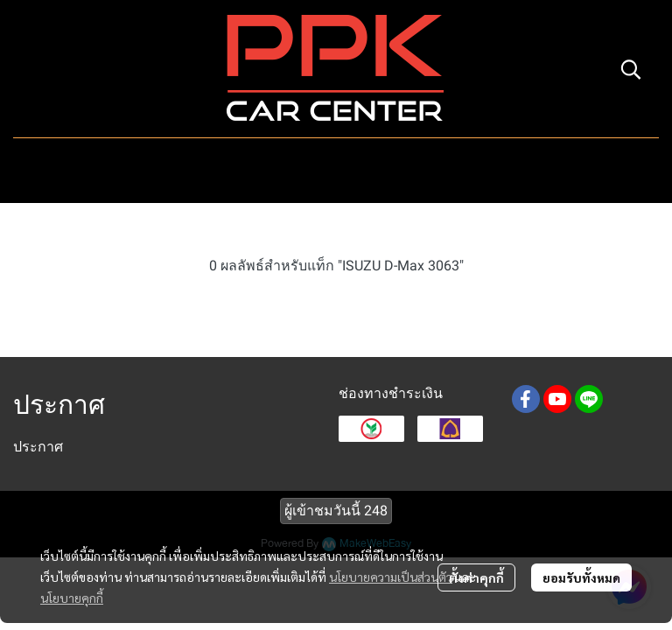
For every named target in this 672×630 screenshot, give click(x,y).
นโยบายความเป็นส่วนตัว (391, 577)
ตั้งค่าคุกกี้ (476, 577)
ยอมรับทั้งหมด (581, 577)
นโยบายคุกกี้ (72, 598)
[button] (631, 69)
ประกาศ (38, 447)
